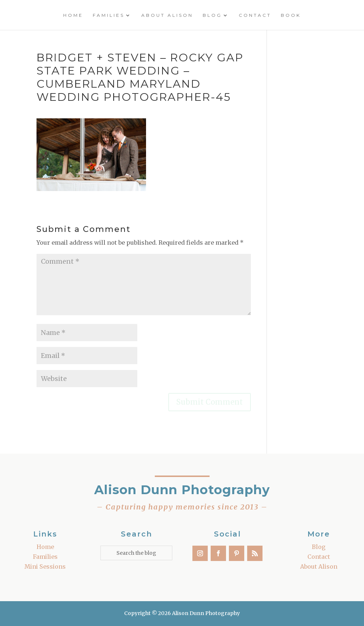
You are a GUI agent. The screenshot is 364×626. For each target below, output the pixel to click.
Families (109, 15)
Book (291, 15)
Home (73, 15)
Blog (212, 15)
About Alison (167, 15)
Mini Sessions (45, 566)
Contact (255, 15)
